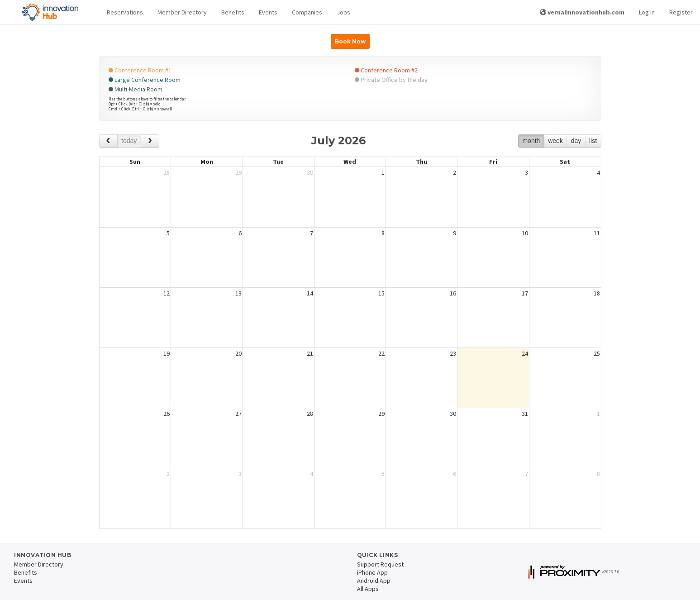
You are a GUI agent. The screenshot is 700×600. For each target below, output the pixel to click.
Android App (374, 581)
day (576, 141)
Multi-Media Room (136, 89)
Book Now (350, 41)
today (129, 141)
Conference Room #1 (140, 70)
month (531, 141)
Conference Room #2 (386, 70)
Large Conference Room (145, 80)
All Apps (368, 589)
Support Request (380, 564)
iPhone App (372, 572)
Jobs (343, 12)
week (555, 141)
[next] (150, 141)
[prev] (108, 141)
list (593, 141)
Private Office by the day (391, 80)
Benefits (233, 12)
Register (681, 12)
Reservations (125, 12)
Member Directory (182, 12)
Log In (647, 12)
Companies (307, 12)
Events (268, 12)
